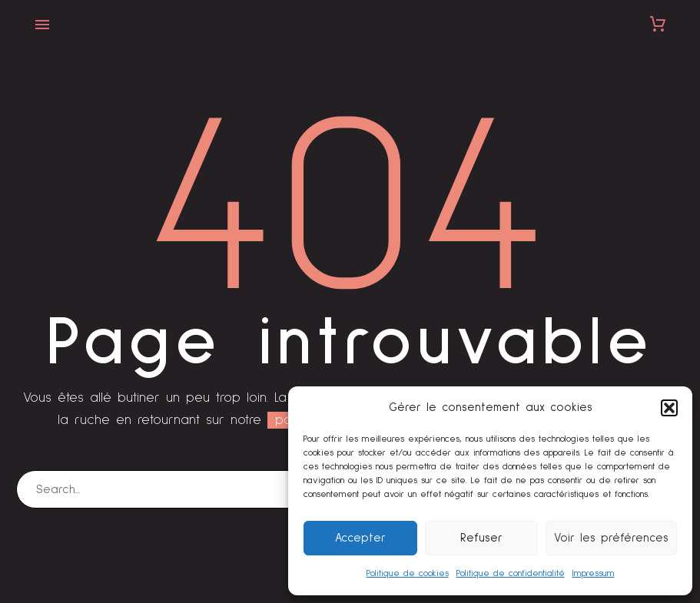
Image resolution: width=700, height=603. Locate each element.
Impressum (594, 574)
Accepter (360, 538)
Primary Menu (42, 25)
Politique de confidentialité (511, 574)
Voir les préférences (611, 538)
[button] (669, 408)
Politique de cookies (408, 574)
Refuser (481, 538)
